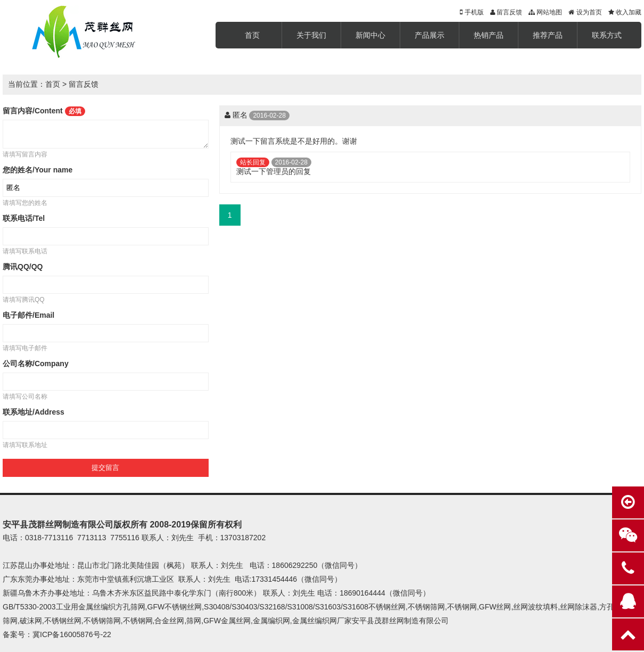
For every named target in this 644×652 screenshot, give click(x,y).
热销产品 (489, 35)
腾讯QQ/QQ (23, 267)
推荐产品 (548, 35)
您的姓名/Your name (38, 170)
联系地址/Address (34, 412)
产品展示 (430, 35)
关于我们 (311, 35)
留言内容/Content (44, 111)
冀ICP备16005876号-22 (72, 634)
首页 (252, 35)
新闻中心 (370, 35)
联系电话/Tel (24, 218)
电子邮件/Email (28, 315)
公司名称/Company (36, 364)
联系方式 (607, 35)
